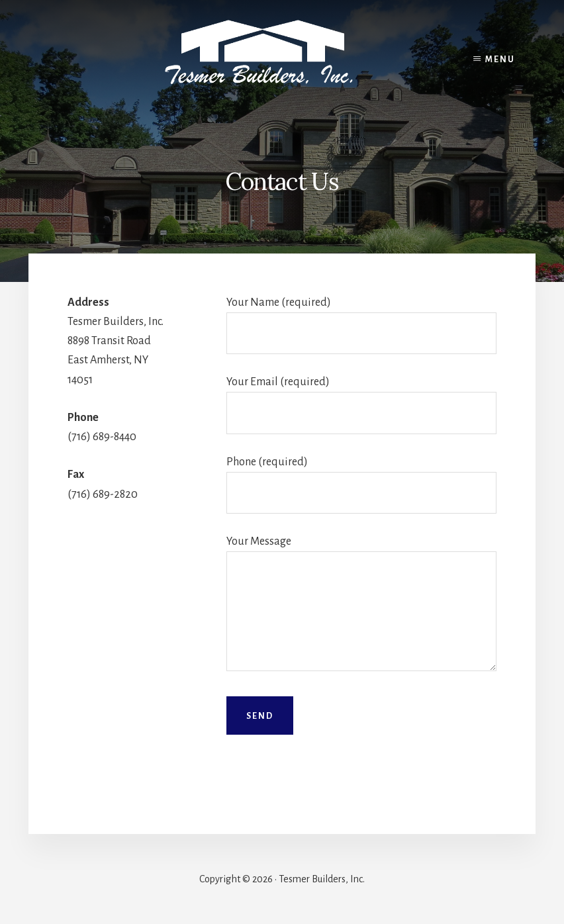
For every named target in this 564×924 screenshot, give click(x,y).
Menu (500, 60)
